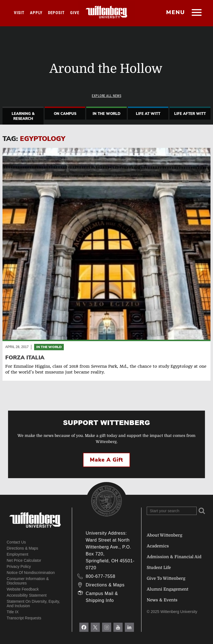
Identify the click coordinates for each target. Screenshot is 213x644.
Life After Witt (190, 114)
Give (75, 13)
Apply (36, 13)
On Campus (65, 114)
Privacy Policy (19, 566)
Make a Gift (106, 460)
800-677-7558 (101, 576)
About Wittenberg (164, 535)
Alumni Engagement (168, 589)
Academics (158, 546)
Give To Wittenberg (166, 578)
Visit (19, 13)
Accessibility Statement (27, 595)
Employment (17, 554)
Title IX (13, 612)
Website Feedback (23, 589)
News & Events (162, 600)
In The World (106, 114)
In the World (49, 347)
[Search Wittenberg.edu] (172, 511)
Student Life (159, 568)
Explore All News (106, 96)
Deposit (56, 13)
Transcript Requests (24, 618)
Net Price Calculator (24, 560)
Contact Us (16, 542)
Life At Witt (148, 114)
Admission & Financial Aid (174, 557)
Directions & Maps (22, 548)
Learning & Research (23, 116)
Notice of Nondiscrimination (31, 573)
